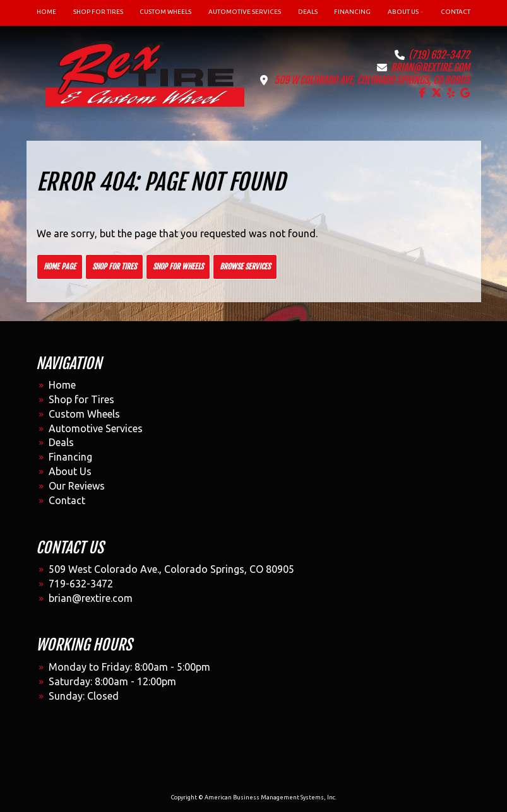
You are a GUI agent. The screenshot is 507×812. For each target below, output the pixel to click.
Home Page (60, 267)
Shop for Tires (114, 267)
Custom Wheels (84, 414)
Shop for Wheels (178, 267)
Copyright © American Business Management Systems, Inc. (254, 797)
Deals (61, 442)
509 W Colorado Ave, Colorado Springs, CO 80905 (372, 80)
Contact (67, 500)
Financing (70, 457)
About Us (70, 471)
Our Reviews (77, 486)
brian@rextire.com (430, 68)
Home (62, 385)
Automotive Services (96, 428)
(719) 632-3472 (439, 55)
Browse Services (245, 267)
